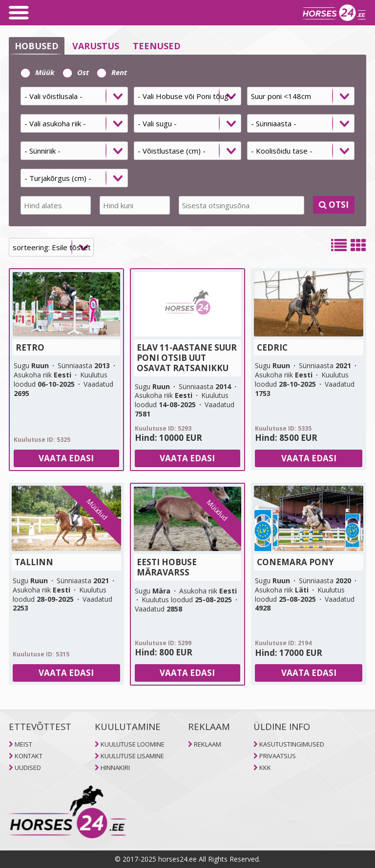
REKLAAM (208, 744)
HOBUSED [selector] (37, 46)
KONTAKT (29, 756)
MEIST (23, 744)
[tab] (187, 140)
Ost (76, 72)
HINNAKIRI (115, 768)
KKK (265, 768)
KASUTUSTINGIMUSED (292, 744)
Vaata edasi (66, 458)
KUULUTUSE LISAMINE (132, 756)
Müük (38, 72)
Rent (112, 72)
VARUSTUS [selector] (96, 46)
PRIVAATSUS (278, 756)
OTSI (334, 205)
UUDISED (28, 768)
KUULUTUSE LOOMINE (133, 744)
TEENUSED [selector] (157, 46)
